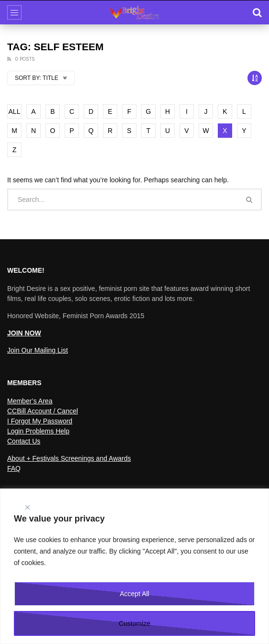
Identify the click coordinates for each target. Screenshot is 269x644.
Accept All (134, 594)
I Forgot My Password (40, 421)
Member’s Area (30, 401)
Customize (134, 623)
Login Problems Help (38, 431)
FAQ (14, 468)
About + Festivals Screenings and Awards (69, 458)
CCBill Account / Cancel (43, 411)
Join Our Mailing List (38, 350)
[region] (134, 566)
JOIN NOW (24, 333)
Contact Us (24, 441)
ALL (15, 111)
